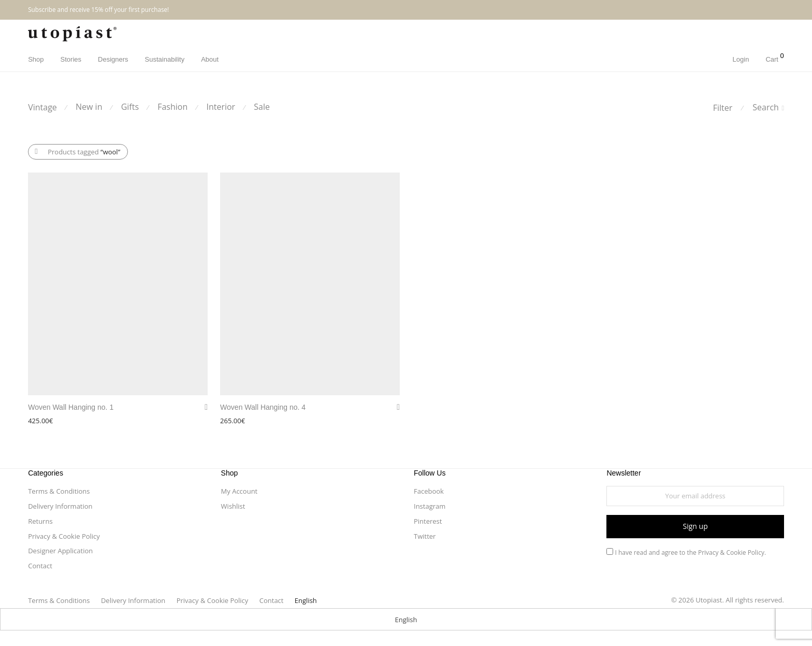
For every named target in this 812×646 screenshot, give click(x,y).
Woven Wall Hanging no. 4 (263, 407)
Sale (262, 107)
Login (741, 59)
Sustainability (165, 59)
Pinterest (428, 521)
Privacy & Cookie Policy (64, 536)
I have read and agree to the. (686, 552)
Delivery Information (60, 506)
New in (89, 107)
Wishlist (233, 506)
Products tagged (84, 152)
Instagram (430, 506)
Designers (113, 59)
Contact (40, 566)
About (210, 59)
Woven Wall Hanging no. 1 (71, 407)
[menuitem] (306, 600)
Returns (40, 521)
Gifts (130, 107)
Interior (221, 107)
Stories (71, 59)
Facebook (429, 491)
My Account (240, 491)
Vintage (42, 107)
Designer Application (60, 551)
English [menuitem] (406, 620)
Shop (36, 59)
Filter (723, 108)
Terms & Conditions (59, 491)
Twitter (425, 536)
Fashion (172, 107)
